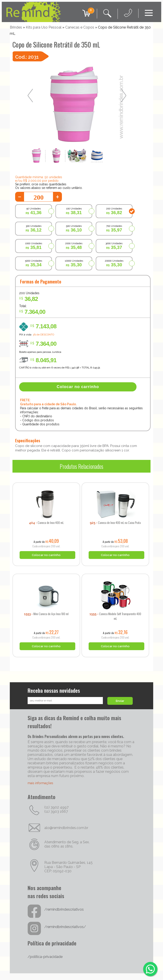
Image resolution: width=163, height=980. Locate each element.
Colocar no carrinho (78, 387)
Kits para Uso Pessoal (44, 27)
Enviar (120, 701)
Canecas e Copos (80, 27)
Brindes (16, 27)
